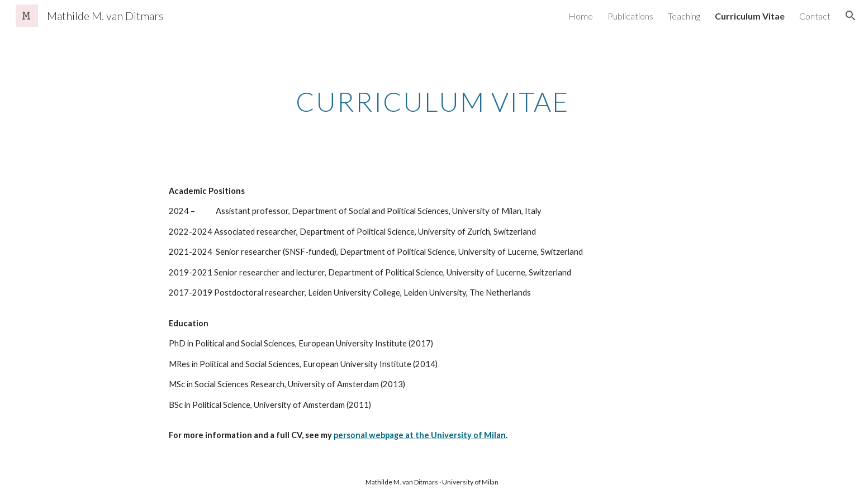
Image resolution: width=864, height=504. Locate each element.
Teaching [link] (684, 16)
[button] (851, 16)
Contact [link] (815, 16)
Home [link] (581, 16)
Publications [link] (630, 16)
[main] (432, 99)
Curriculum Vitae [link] (750, 16)
